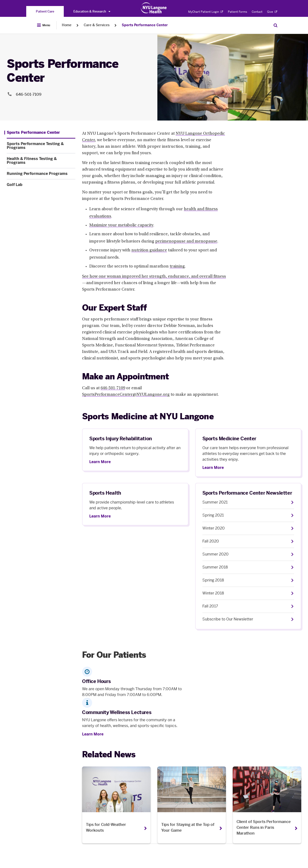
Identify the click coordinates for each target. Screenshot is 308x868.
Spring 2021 (213, 515)
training (177, 267)
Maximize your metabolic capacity (121, 225)
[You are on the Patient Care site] (45, 11)
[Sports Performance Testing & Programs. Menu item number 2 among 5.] (41, 146)
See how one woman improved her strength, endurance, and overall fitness (154, 277)
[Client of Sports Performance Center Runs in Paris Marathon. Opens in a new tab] (267, 805)
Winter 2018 (213, 593)
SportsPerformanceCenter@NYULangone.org (126, 395)
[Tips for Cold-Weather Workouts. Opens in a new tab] (116, 805)
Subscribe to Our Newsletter (228, 619)
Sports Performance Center (145, 25)
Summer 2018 (215, 567)
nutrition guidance (149, 250)
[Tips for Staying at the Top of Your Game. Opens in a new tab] (192, 805)
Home (67, 25)
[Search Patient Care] (276, 25)
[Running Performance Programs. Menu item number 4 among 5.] (41, 174)
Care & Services (97, 25)
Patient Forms (237, 12)
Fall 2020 (211, 541)
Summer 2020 (215, 554)
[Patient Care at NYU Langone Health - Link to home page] (154, 8)
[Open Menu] (44, 25)
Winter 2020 (214, 528)
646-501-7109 (113, 388)
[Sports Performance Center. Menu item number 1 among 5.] (32, 133)
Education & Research (92, 11)
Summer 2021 (215, 502)
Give (272, 12)
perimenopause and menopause (186, 242)
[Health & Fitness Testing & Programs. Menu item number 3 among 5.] (41, 161)
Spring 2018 (213, 580)
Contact (257, 12)
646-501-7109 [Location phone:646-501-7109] (29, 94)
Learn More (100, 462)
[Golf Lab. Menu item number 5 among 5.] (41, 185)
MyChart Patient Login (206, 12)
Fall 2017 (210, 606)
